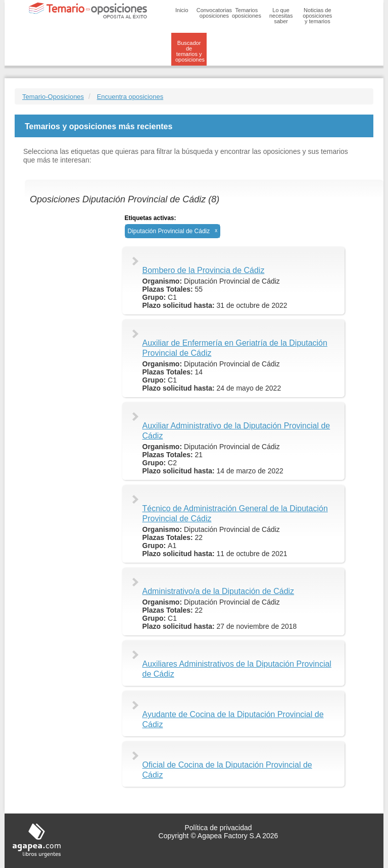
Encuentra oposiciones (130, 97)
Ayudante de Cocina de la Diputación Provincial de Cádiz (233, 719)
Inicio (182, 10)
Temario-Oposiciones (53, 97)
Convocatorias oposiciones (214, 13)
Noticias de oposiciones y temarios (317, 16)
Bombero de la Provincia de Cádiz (204, 270)
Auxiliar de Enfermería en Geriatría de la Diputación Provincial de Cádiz (235, 348)
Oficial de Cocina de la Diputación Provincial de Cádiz (227, 770)
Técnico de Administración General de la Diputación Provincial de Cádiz (235, 513)
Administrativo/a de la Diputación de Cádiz (219, 591)
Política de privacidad (218, 828)
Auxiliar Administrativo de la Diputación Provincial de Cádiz (236, 431)
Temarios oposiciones (247, 13)
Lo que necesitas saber (281, 16)
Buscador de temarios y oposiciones (190, 51)
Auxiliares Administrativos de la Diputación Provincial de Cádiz (237, 669)
